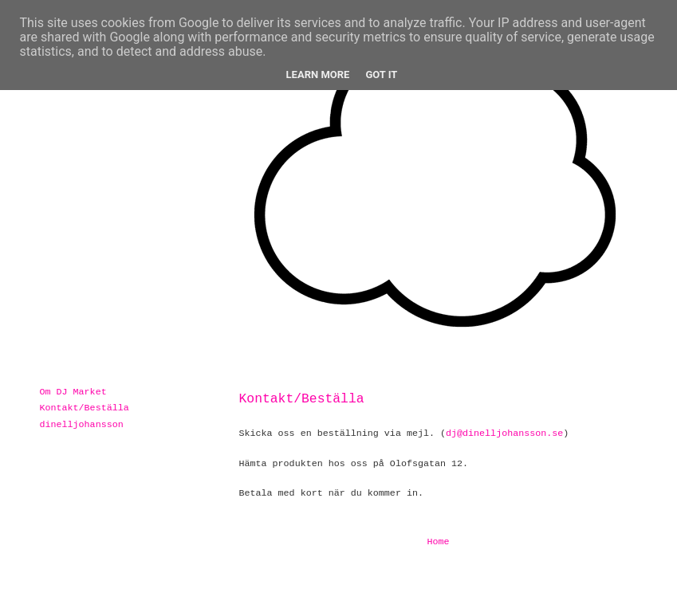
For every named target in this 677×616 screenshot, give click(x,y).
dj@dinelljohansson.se (504, 434)
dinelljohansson (82, 425)
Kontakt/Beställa (85, 408)
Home (438, 542)
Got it (381, 75)
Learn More (318, 75)
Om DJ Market (73, 392)
